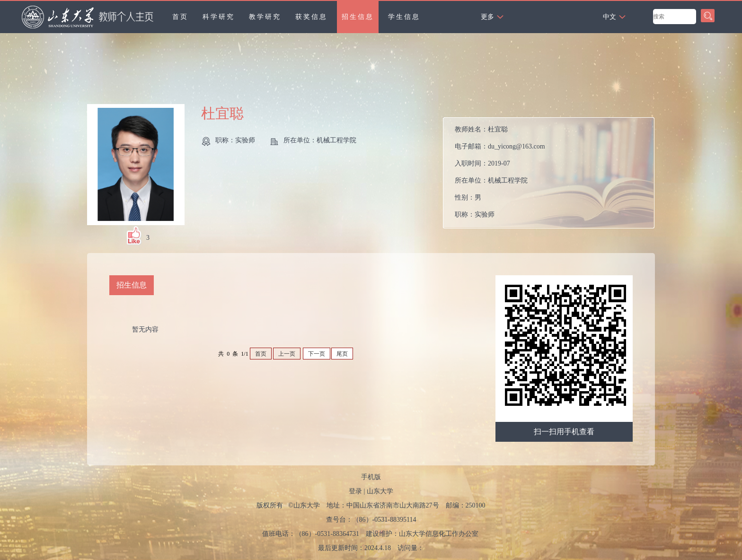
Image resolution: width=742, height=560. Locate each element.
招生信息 (358, 17)
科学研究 (219, 17)
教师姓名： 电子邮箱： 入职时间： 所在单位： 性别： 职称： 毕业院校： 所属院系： (500, 175)
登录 (355, 491)
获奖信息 (311, 17)
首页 (180, 17)
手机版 (371, 477)
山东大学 (380, 491)
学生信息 (404, 17)
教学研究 (265, 17)
